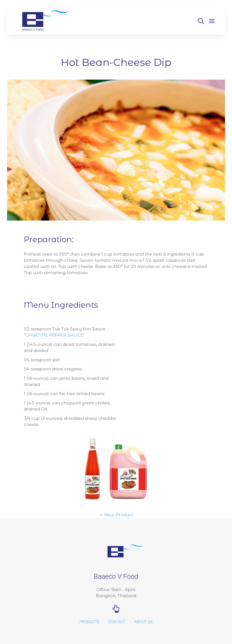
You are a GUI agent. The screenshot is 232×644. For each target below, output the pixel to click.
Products (90, 622)
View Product (119, 515)
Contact (117, 622)
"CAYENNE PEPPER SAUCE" (54, 335)
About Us (143, 622)
